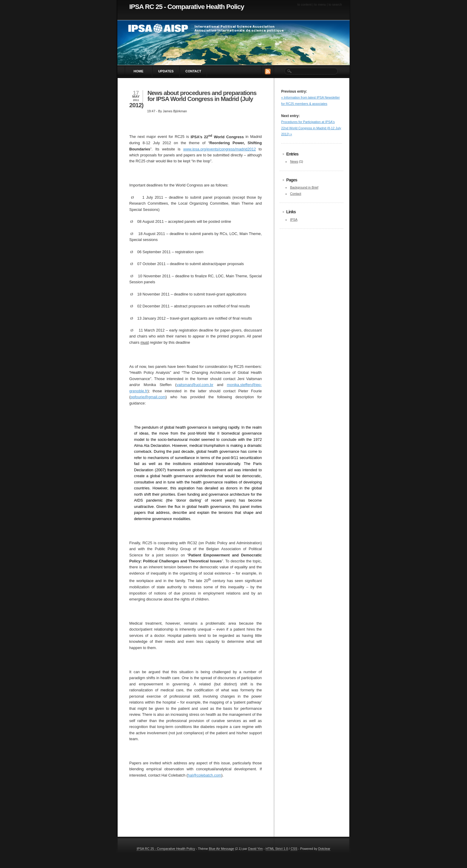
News (294, 161)
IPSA (294, 220)
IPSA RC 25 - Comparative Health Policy (187, 7)
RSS (268, 71)
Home (139, 71)
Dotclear (324, 849)
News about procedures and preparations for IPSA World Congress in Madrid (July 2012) (193, 99)
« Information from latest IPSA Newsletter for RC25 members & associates (310, 100)
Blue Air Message (221, 849)
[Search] (311, 71)
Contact (193, 71)
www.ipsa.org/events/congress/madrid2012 (220, 149)
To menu (320, 4)
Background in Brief (304, 187)
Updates (166, 71)
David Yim (255, 849)
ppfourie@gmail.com (148, 397)
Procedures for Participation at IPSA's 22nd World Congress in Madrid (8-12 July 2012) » (311, 128)
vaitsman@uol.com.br (195, 385)
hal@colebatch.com (204, 775)
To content (304, 4)
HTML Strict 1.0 (277, 849)
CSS (294, 849)
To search (335, 4)
